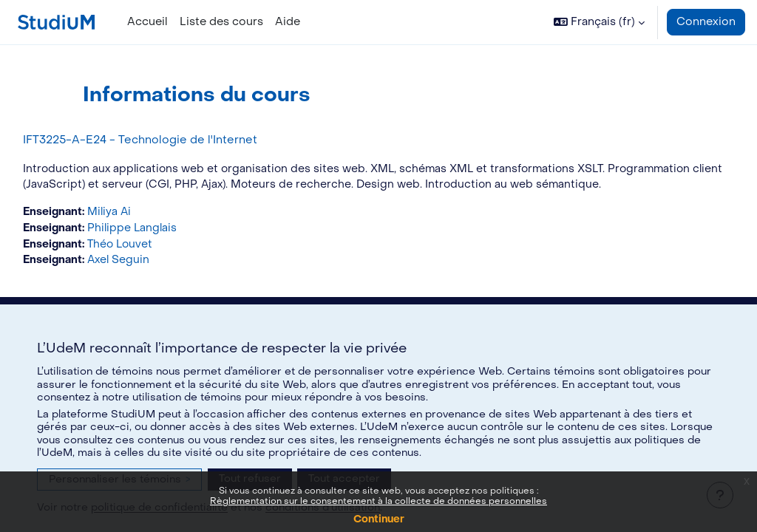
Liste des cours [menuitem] (221, 22)
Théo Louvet (157, 262)
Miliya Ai (146, 229)
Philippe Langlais (169, 246)
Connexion (706, 22)
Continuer (379, 519)
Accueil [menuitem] (147, 22)
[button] (599, 22)
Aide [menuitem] (288, 22)
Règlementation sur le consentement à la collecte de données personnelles (378, 501)
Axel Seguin (156, 279)
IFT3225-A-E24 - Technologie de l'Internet (173, 140)
